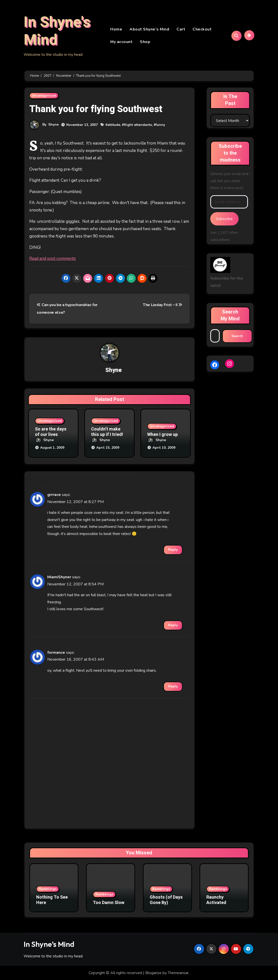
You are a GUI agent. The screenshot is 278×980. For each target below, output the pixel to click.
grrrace (54, 495)
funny (160, 125)
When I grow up (163, 435)
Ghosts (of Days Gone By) (166, 900)
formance (56, 652)
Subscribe (224, 219)
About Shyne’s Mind (149, 30)
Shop (145, 42)
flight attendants (138, 125)
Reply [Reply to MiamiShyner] (173, 625)
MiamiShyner (59, 577)
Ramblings (48, 889)
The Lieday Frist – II (163, 306)
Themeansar (178, 973)
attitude (114, 125)
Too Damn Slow (109, 902)
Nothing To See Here (52, 900)
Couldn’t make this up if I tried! (107, 433)
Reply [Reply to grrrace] (173, 550)
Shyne (53, 125)
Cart (181, 30)
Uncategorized (44, 96)
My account (121, 42)
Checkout (202, 30)
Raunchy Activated (216, 900)
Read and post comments (53, 259)
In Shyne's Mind (57, 31)
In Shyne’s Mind (49, 944)
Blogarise (153, 973)
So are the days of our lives (51, 433)
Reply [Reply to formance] (173, 686)
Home (116, 30)
